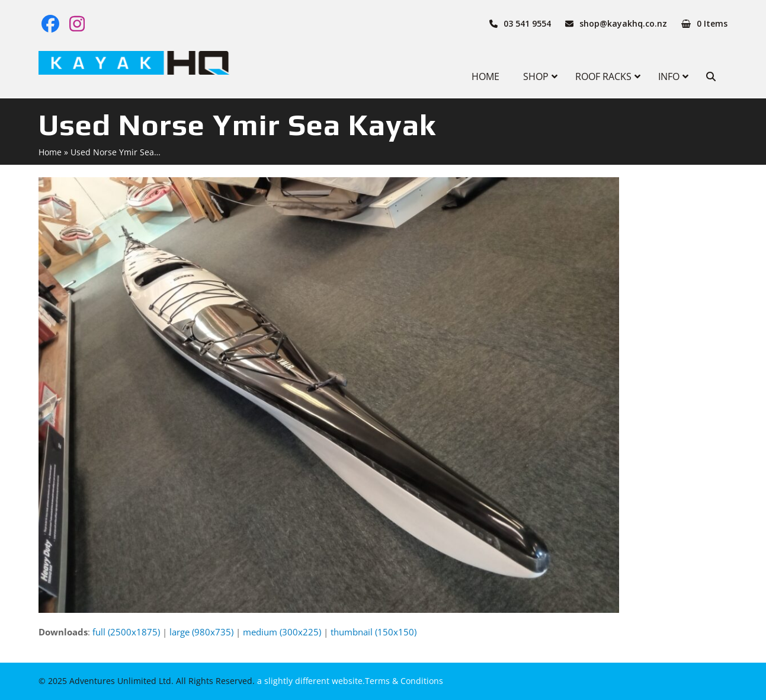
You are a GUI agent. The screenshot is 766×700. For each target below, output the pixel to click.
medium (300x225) (282, 632)
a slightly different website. (310, 681)
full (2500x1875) (126, 632)
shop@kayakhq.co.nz (623, 23)
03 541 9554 (527, 23)
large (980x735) (201, 632)
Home (50, 152)
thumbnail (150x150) (374, 632)
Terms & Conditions (404, 681)
